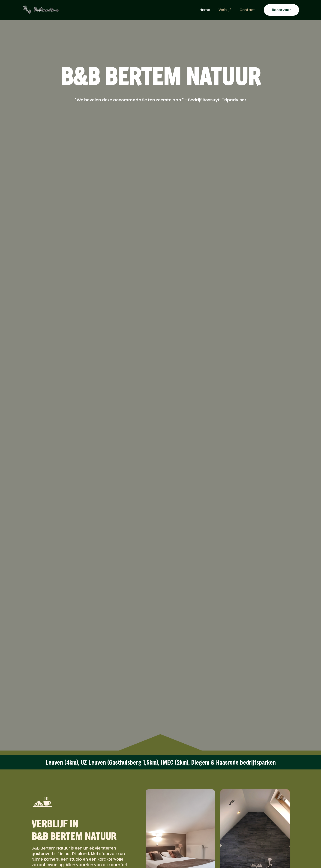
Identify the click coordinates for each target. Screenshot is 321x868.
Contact (248, 10)
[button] (281, 10)
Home (209, 10)
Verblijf (227, 10)
